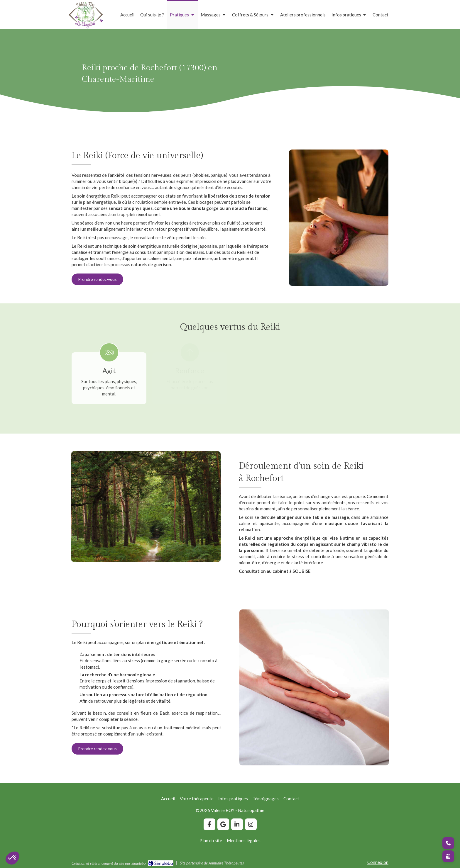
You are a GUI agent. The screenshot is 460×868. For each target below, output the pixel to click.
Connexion (378, 862)
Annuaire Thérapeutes (226, 863)
